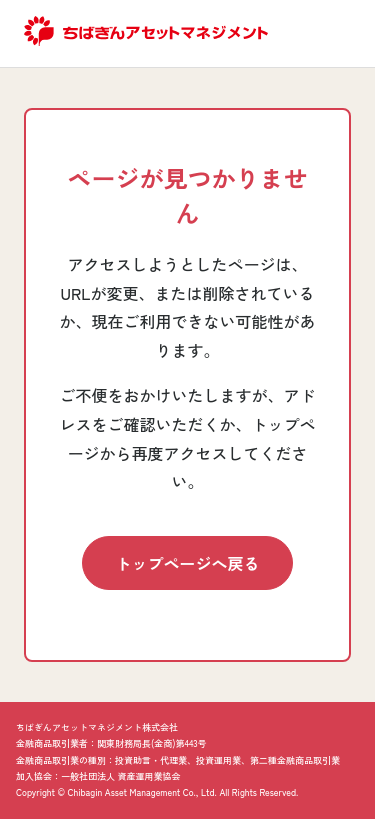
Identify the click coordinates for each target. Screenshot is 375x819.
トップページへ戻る (187, 563)
